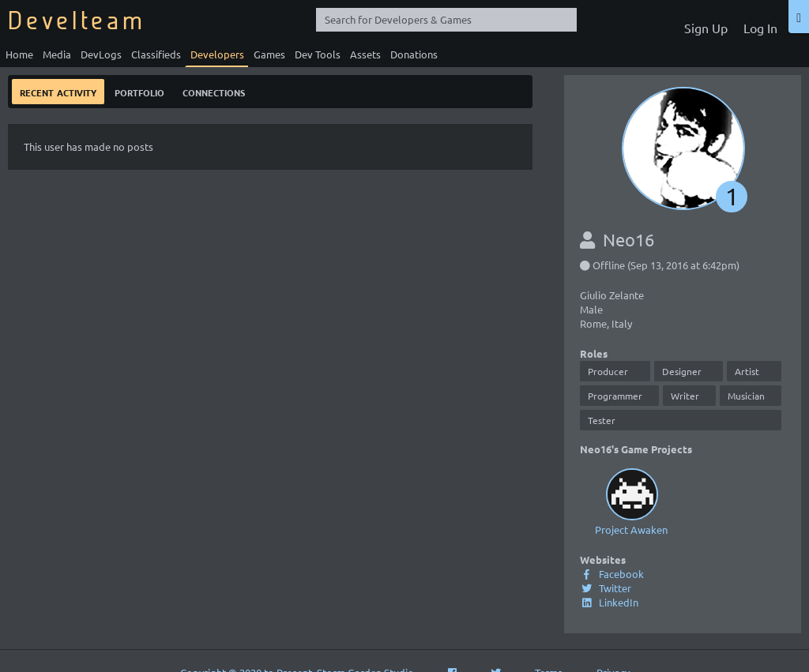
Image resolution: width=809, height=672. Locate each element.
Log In (760, 28)
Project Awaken (631, 500)
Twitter (606, 588)
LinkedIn (609, 602)
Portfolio (139, 91)
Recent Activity (58, 91)
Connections (214, 91)
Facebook (612, 574)
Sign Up (706, 28)
